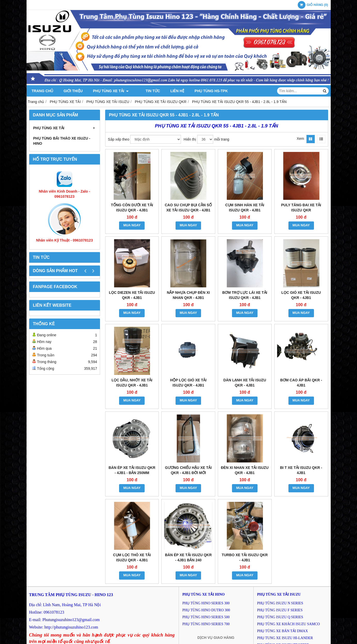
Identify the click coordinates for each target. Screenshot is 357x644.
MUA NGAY (132, 225)
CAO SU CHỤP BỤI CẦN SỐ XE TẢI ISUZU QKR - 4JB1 (188, 208)
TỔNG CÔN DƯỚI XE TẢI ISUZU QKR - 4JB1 (132, 208)
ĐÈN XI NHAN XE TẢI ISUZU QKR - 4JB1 (245, 470)
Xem (300, 139)
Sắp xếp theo (119, 139)
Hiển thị (190, 139)
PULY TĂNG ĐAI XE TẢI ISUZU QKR (301, 208)
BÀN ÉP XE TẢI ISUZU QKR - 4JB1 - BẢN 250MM (132, 470)
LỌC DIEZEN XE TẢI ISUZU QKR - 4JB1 (132, 295)
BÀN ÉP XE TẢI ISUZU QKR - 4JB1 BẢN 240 (188, 557)
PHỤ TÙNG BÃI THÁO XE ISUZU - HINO (62, 141)
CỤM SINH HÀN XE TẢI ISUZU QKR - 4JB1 (245, 208)
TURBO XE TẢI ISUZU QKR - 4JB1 (245, 557)
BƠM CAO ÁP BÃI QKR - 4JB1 (301, 383)
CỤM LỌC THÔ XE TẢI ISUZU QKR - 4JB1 (132, 557)
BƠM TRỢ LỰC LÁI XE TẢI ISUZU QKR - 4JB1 (245, 295)
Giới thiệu (73, 91)
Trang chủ (43, 91)
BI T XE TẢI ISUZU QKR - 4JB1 (301, 470)
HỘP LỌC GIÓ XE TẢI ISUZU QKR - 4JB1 (188, 383)
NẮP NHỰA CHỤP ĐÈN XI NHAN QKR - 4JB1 (188, 295)
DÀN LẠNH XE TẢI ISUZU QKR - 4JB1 (245, 383)
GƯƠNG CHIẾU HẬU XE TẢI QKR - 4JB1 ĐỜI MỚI (188, 470)
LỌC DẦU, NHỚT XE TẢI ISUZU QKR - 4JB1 (132, 383)
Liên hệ (171, 91)
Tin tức (146, 91)
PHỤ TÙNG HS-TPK (205, 91)
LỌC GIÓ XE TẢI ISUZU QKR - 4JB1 (301, 295)
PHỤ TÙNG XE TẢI (111, 91)
